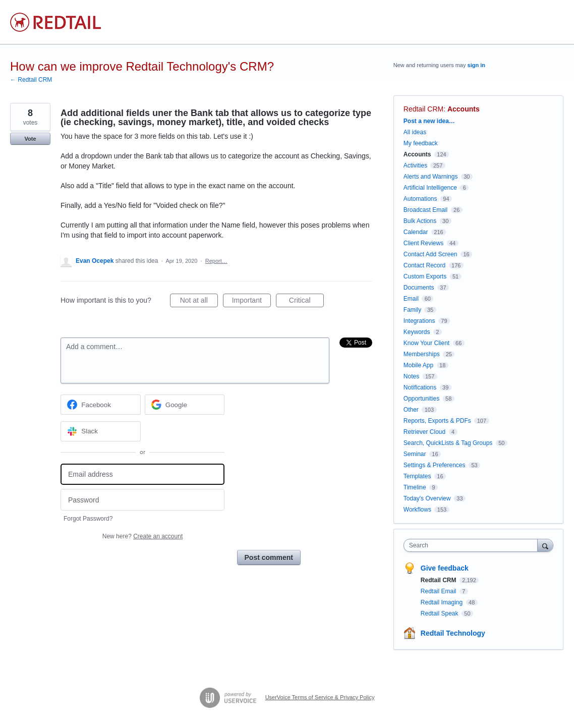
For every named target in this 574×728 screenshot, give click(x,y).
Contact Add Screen (430, 254)
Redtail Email (439, 591)
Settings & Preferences (435, 465)
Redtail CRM (423, 109)
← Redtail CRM (31, 80)
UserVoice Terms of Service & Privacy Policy (320, 697)
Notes (411, 376)
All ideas (415, 132)
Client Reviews (423, 243)
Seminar (415, 454)
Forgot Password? (88, 519)
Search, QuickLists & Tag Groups (448, 443)
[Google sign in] (185, 405)
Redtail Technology (453, 633)
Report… (216, 261)
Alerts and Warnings (431, 177)
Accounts (464, 109)
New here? (142, 536)
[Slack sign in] (101, 431)
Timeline (415, 487)
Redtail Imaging (443, 602)
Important (251, 302)
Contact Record (424, 265)
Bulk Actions (420, 221)
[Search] (545, 545)
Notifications (420, 387)
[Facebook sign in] (101, 405)
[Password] (142, 500)
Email (411, 299)
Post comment (269, 557)
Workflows (417, 510)
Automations (420, 199)
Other (411, 410)
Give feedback (445, 568)
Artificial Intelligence (430, 188)
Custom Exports (425, 276)
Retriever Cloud (424, 432)
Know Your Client (426, 343)
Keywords (417, 332)
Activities (415, 165)
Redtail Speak (440, 613)
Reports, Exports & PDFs (437, 421)
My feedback (421, 143)
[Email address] (142, 474)
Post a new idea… (429, 121)
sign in (476, 65)
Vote (30, 139)
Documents (419, 288)
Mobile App (418, 365)
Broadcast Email (425, 210)
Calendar (416, 232)
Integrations (419, 321)
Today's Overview (427, 498)
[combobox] (473, 545)
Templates (417, 476)
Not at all (199, 302)
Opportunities (421, 399)
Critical (306, 302)
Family (412, 310)
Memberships (422, 354)
